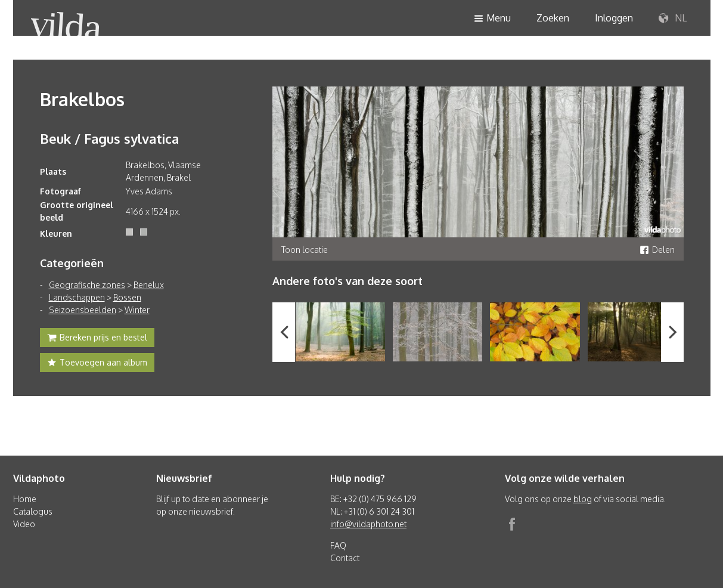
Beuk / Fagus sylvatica (109, 138)
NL (673, 18)
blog (583, 499)
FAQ (338, 545)
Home (25, 499)
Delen (657, 250)
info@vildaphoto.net (368, 524)
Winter (137, 310)
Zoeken (553, 18)
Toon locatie (305, 250)
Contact (345, 558)
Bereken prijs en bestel (97, 339)
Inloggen (614, 18)
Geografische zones (87, 285)
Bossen (127, 297)
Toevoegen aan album (97, 364)
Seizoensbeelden (83, 310)
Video (24, 524)
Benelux (149, 285)
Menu (492, 19)
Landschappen (77, 297)
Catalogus (33, 511)
